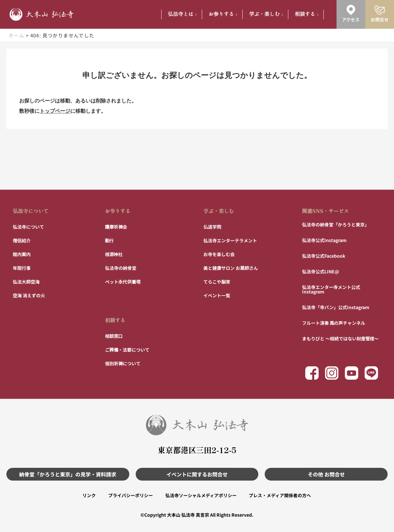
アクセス (351, 19)
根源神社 (114, 254)
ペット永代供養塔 (123, 281)
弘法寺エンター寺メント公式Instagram (331, 289)
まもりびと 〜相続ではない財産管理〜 (341, 338)
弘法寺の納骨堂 (121, 268)
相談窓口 (114, 336)
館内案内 (22, 254)
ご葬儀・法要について (127, 349)
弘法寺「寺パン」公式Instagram (336, 307)
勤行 (110, 240)
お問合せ (380, 19)
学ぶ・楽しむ (266, 14)
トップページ (55, 111)
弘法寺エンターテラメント (230, 240)
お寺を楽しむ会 (219, 254)
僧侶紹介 (22, 240)
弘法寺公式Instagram (324, 240)
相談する (307, 14)
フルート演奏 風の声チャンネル (334, 323)
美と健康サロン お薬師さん (231, 268)
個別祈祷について (123, 363)
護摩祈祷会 (116, 226)
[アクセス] (351, 10)
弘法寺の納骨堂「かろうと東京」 (336, 224)
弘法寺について (31, 210)
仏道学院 (212, 226)
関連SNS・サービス (326, 210)
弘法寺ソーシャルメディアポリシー (201, 495)
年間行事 (22, 268)
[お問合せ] (380, 10)
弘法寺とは (182, 14)
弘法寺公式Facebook (324, 255)
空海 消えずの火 (29, 295)
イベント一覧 (217, 295)
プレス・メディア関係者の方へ (280, 495)
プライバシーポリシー (130, 495)
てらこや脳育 (217, 281)
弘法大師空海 (26, 281)
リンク (88, 495)
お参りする (223, 14)
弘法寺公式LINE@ (321, 271)
